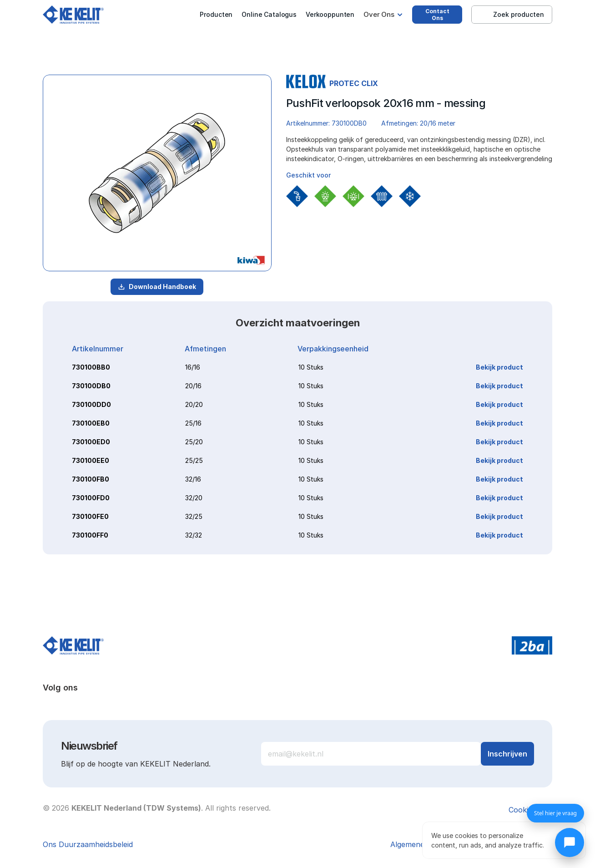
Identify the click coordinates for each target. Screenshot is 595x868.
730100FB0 (91, 479)
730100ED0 (91, 442)
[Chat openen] (570, 843)
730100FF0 (90, 535)
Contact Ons (437, 15)
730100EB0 (91, 423)
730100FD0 (91, 498)
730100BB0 (91, 367)
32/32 (194, 535)
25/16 (193, 423)
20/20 (194, 404)
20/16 (193, 386)
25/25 (194, 460)
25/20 (194, 442)
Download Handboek (157, 287)
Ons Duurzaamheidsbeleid (88, 844)
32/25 (194, 516)
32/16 (193, 479)
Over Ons (379, 14)
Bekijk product (499, 367)
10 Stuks (311, 367)
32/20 (194, 498)
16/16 (193, 367)
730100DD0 (91, 404)
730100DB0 (91, 386)
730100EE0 (91, 460)
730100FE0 (90, 516)
